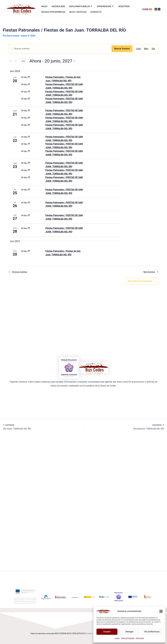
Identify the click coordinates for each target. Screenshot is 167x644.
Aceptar (107, 632)
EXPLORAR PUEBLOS (76, 6)
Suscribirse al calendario (140, 282)
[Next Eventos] (16, 61)
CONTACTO (89, 12)
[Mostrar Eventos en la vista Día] (153, 49)
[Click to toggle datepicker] (52, 61)
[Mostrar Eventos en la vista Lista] (138, 49)
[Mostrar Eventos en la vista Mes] (146, 49)
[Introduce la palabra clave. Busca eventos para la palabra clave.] (60, 49)
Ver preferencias (152, 632)
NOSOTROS (115, 6)
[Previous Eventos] (10, 61)
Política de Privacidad (128, 638)
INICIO (44, 6)
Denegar (129, 632)
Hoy (23, 61)
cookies (117, 638)
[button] (161, 611)
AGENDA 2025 (56, 6)
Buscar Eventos (122, 49)
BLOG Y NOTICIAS (73, 12)
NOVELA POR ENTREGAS (51, 12)
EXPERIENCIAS (98, 6)
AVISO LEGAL (140, 638)
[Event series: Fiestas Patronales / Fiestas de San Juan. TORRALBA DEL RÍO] (29, 77)
